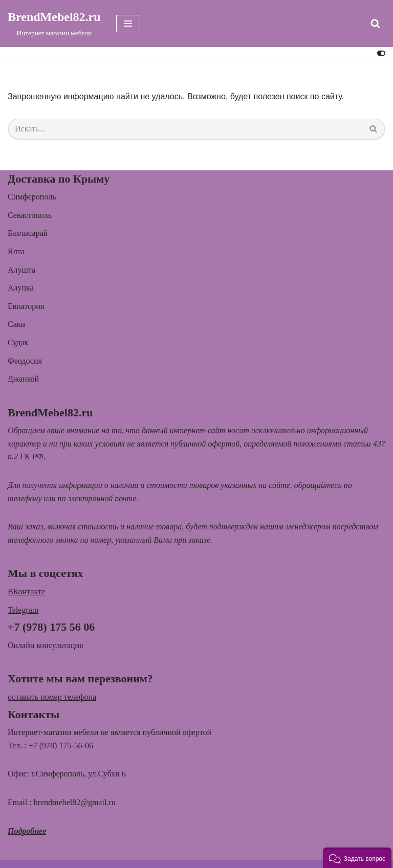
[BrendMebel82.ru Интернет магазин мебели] (54, 24)
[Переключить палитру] (381, 53)
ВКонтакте (26, 592)
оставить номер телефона (52, 697)
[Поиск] (375, 23)
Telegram (23, 610)
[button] (357, 858)
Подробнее (27, 831)
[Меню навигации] (128, 24)
